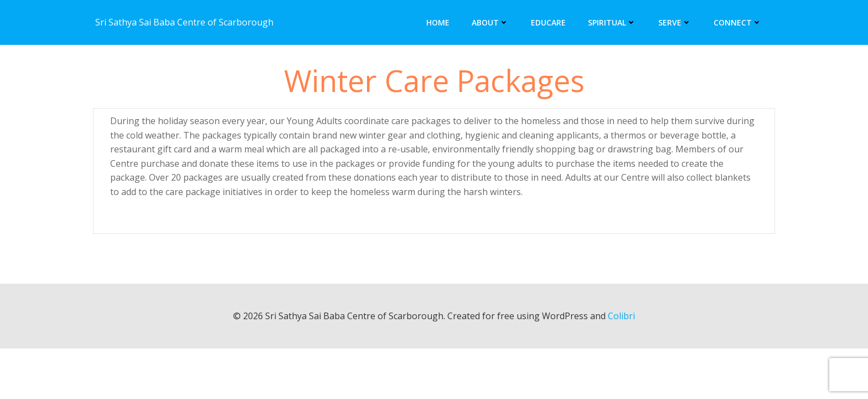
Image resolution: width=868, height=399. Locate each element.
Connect (738, 22)
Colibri (621, 316)
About (490, 22)
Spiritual (612, 22)
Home (438, 22)
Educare (548, 22)
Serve (675, 22)
